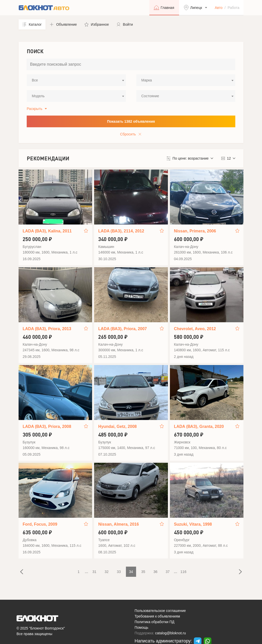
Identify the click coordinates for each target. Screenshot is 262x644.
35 (143, 572)
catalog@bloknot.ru (171, 633)
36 (155, 572)
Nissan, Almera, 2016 (119, 524)
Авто (219, 8)
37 (168, 572)
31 (94, 572)
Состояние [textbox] (150, 96)
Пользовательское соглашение (160, 611)
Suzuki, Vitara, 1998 (193, 524)
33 (119, 572)
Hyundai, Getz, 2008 (117, 426)
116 (183, 572)
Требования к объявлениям (157, 616)
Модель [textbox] (38, 96)
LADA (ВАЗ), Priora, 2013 (47, 329)
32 (107, 572)
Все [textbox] (35, 80)
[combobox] (76, 80)
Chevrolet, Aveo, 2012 (195, 329)
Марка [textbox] (147, 80)
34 (131, 572)
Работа (234, 8)
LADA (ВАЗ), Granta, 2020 (199, 426)
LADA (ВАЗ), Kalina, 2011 (47, 231)
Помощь (141, 627)
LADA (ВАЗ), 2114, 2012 (121, 231)
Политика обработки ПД (155, 622)
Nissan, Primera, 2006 (195, 231)
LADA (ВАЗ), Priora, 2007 (122, 329)
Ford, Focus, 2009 (40, 524)
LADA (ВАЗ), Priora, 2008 (47, 426)
